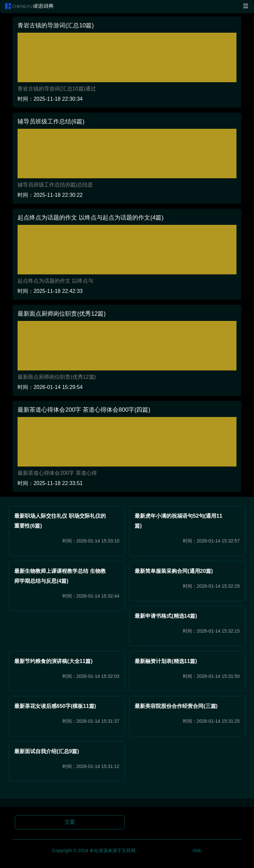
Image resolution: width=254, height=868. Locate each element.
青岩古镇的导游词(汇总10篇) (56, 25)
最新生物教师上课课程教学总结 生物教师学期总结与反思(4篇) (60, 576)
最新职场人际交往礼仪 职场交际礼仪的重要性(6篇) (60, 521)
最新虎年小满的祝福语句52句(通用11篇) (178, 521)
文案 (70, 822)
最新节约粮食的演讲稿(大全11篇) (53, 661)
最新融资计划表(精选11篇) (166, 661)
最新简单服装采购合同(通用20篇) (174, 571)
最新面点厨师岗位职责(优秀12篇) (62, 314)
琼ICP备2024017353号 (164, 850)
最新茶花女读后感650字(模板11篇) (55, 706)
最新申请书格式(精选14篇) (166, 616)
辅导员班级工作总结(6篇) (51, 122)
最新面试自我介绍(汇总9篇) (47, 751)
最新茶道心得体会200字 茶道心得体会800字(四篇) (84, 410)
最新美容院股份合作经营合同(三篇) (176, 706)
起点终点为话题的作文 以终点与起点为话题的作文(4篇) (90, 218)
